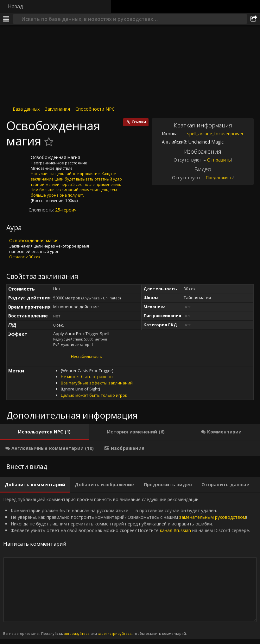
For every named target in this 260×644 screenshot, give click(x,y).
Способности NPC (95, 109)
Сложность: (42, 210)
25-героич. (66, 210)
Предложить (219, 178)
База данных (26, 109)
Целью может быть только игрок (94, 395)
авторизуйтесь (77, 633)
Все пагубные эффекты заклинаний (97, 383)
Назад (16, 6)
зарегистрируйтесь (115, 633)
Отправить (219, 160)
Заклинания (57, 109)
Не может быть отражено (87, 377)
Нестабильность (86, 356)
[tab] (44, 432)
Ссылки (139, 122)
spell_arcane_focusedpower (211, 134)
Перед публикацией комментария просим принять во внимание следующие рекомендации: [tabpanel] (130, 566)
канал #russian (175, 530)
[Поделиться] (254, 19)
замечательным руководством (213, 517)
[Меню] (6, 19)
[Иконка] (17, 162)
